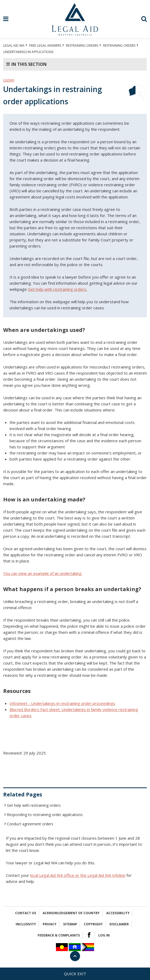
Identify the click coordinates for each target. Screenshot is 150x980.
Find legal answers (45, 45)
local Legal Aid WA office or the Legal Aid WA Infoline (78, 875)
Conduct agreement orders (30, 824)
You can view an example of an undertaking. (43, 573)
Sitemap (70, 924)
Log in (104, 935)
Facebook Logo (89, 935)
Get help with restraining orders (34, 805)
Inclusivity (26, 924)
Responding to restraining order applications (45, 815)
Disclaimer (119, 924)
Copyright (93, 924)
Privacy (50, 924)
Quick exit (75, 974)
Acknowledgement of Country (71, 913)
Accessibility (118, 913)
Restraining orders (119, 45)
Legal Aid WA (14, 45)
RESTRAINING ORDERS (82, 45)
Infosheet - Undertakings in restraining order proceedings (62, 703)
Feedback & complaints (59, 935)
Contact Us (26, 913)
